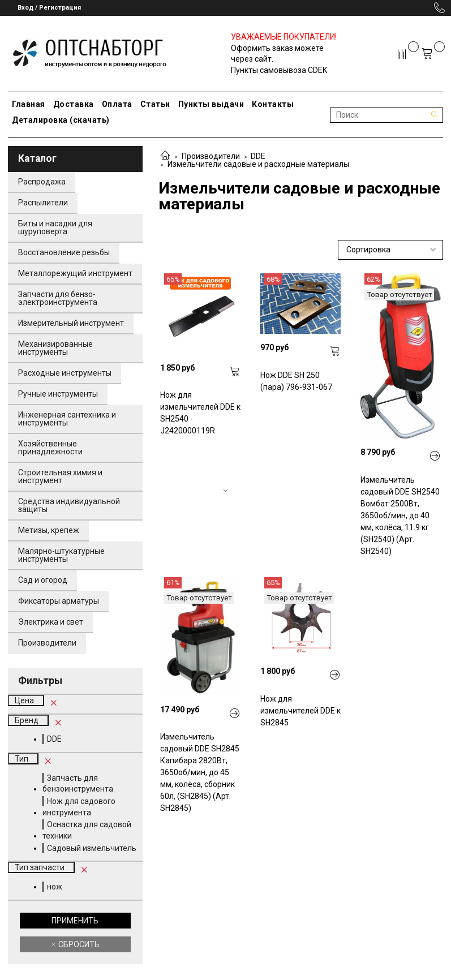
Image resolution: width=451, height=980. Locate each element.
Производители (211, 156)
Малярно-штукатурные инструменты (61, 555)
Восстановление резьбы (64, 252)
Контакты (273, 104)
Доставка (74, 104)
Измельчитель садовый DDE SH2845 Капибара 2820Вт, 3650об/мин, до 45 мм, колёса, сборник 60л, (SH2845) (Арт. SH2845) (200, 772)
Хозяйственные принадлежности (50, 448)
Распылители (43, 203)
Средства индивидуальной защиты (69, 505)
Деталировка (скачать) (61, 120)
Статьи (155, 104)
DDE (258, 156)
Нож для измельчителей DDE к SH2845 (300, 711)
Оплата (117, 104)
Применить (75, 921)
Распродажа (42, 182)
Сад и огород (43, 580)
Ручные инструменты (58, 394)
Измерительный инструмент (71, 323)
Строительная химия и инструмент (60, 476)
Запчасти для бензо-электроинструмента (58, 298)
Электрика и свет (51, 622)
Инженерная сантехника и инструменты (67, 419)
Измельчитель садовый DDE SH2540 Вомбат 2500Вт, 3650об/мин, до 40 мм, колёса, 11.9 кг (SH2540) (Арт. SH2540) (400, 515)
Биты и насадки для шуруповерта (55, 227)
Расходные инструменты (65, 373)
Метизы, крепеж (49, 530)
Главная (29, 104)
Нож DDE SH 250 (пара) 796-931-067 (296, 381)
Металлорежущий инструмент (75, 273)
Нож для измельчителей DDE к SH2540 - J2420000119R (200, 413)
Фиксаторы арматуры (59, 601)
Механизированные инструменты (55, 348)
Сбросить (78, 944)
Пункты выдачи (211, 104)
